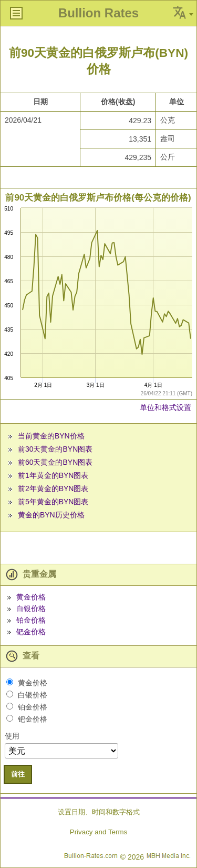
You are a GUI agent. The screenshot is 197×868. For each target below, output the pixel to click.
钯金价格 (31, 632)
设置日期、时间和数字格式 (99, 812)
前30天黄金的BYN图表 (55, 449)
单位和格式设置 (165, 407)
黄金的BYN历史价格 (51, 515)
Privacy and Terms (98, 832)
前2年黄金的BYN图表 (53, 488)
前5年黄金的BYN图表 (53, 502)
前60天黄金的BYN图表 (55, 462)
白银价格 (31, 608)
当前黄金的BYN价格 (51, 436)
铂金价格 (31, 620)
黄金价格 (31, 597)
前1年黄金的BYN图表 (53, 475)
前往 (18, 774)
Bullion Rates (98, 13)
